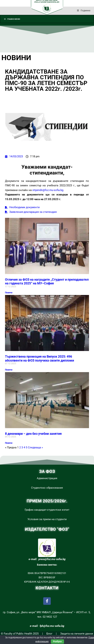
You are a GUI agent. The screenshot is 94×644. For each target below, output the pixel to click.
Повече (9, 293)
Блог (49, 634)
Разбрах (57, 641)
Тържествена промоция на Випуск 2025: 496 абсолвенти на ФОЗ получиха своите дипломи (39, 358)
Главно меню (12, 19)
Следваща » (35, 447)
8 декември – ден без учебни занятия (33, 434)
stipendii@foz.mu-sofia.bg (48, 190)
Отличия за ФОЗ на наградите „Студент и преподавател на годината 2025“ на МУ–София (47, 281)
